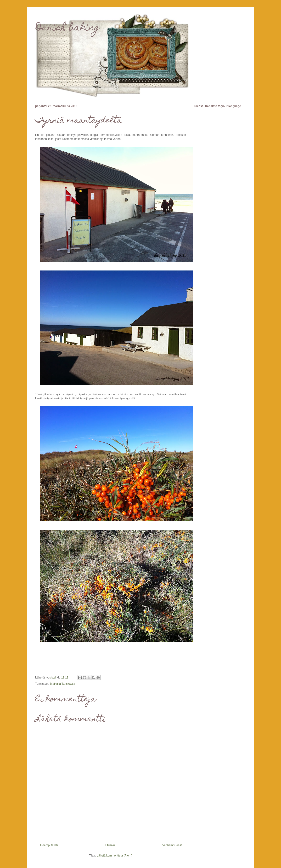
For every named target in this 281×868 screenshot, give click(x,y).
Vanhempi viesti (172, 845)
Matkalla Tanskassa (63, 684)
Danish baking (67, 28)
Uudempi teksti (48, 845)
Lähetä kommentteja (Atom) (114, 856)
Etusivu (110, 845)
